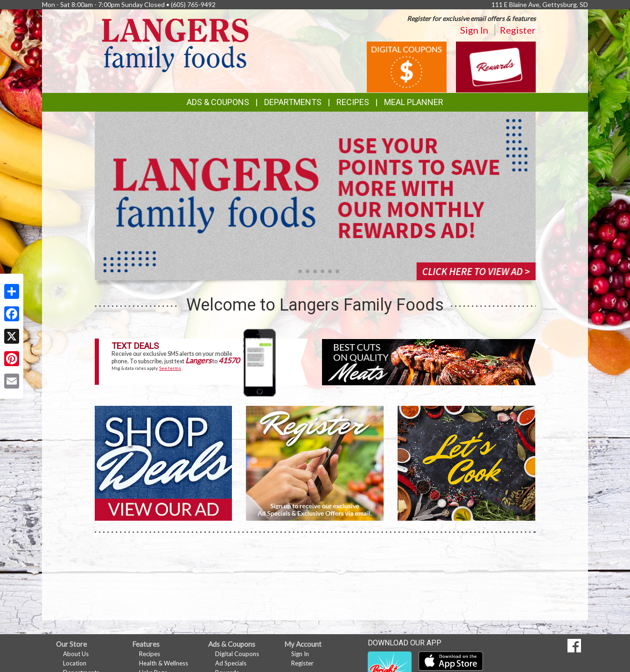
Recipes (353, 102)
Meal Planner (414, 102)
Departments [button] (293, 102)
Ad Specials (231, 663)
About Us (76, 654)
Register (518, 30)
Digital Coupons (237, 654)
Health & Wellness (164, 663)
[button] (293, 271)
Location (75, 663)
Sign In (474, 30)
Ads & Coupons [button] (218, 102)
